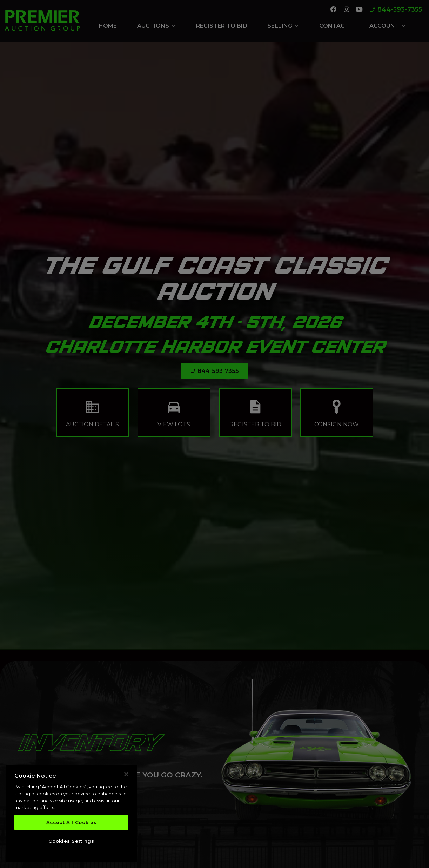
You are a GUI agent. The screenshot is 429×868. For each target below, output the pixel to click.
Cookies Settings (71, 843)
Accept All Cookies (72, 824)
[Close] (126, 776)
